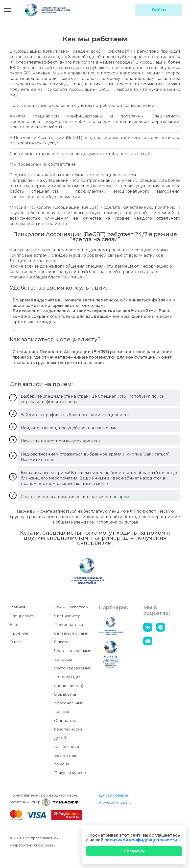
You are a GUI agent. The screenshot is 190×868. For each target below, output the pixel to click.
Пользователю (69, 625)
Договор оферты (114, 796)
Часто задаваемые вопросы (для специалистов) (73, 677)
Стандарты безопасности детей (68, 729)
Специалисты (23, 616)
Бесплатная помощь (66, 760)
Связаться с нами (71, 633)
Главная (17, 607)
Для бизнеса (67, 747)
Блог (14, 625)
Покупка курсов (70, 773)
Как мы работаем (71, 607)
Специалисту (67, 616)
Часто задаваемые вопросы (73, 655)
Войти (159, 10)
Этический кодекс (115, 803)
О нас (15, 642)
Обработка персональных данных (69, 703)
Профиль (19, 633)
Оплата (61, 642)
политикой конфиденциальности (141, 840)
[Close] (134, 851)
